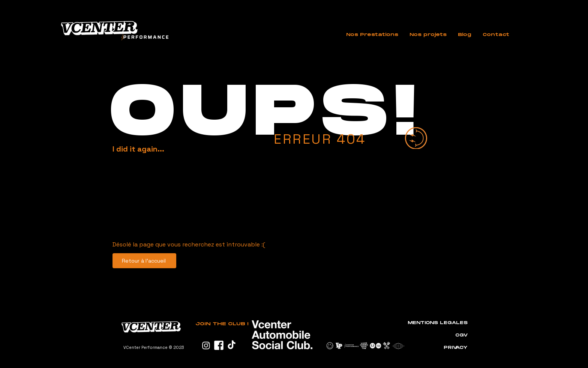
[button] (372, 35)
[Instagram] (206, 345)
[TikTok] (232, 345)
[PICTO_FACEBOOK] (219, 345)
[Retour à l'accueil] (144, 261)
